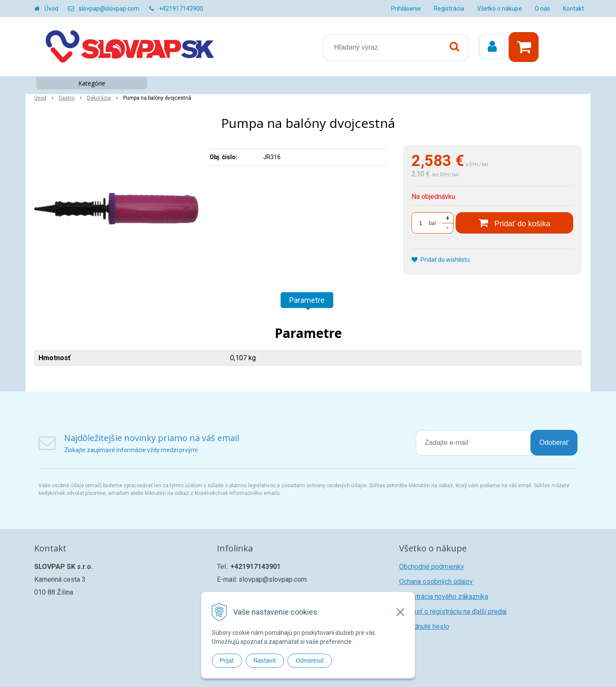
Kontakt (573, 9)
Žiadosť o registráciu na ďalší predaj (453, 611)
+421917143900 (181, 9)
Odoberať (554, 443)
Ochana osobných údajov (436, 582)
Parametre (307, 300)
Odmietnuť (310, 660)
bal (432, 223)
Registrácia (449, 9)
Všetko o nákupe (499, 9)
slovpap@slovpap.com (109, 9)
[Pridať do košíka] (514, 223)
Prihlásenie (406, 9)
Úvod (51, 9)
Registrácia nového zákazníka (444, 597)
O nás (542, 9)
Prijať (227, 660)
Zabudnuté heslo (424, 626)
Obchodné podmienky (432, 567)
